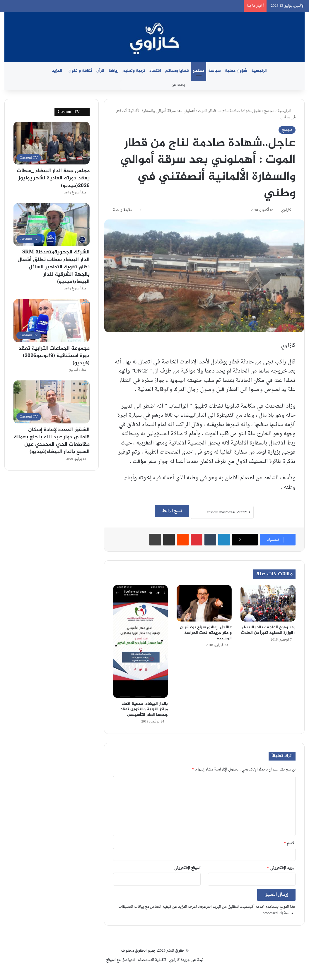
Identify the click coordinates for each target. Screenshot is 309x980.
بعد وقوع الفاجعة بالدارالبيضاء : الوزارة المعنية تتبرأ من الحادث (268, 630)
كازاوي (286, 210)
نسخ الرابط (172, 511)
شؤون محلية (236, 71)
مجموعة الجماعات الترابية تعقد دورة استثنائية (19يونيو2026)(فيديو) (54, 356)
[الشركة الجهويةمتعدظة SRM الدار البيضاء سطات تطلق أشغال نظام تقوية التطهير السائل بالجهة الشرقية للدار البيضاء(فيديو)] (52, 224)
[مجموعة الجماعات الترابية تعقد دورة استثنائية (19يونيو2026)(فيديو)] (52, 320)
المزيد (57, 71)
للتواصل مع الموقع (120, 960)
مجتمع (199, 71)
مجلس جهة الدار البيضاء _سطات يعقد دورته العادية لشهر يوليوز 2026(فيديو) (53, 178)
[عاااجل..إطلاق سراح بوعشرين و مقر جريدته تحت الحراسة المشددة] (204, 603)
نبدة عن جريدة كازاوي (186, 960)
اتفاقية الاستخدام (152, 960)
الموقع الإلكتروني (187, 868)
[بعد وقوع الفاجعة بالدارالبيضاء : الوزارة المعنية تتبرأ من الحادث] (268, 603)
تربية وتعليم (134, 71)
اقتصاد (155, 71)
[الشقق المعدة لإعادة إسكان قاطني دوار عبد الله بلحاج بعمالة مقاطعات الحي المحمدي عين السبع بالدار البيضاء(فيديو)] (52, 402)
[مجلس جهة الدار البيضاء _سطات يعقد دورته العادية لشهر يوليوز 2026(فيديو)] (52, 143)
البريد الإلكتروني (281, 868)
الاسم (290, 843)
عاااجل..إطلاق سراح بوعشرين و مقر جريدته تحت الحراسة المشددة (206, 633)
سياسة (215, 71)
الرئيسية (259, 71)
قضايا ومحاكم (177, 71)
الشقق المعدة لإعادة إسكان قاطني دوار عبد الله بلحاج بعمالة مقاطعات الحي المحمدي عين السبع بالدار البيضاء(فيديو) (52, 441)
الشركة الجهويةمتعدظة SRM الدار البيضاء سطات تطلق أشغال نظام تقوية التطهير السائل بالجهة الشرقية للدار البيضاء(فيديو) (54, 267)
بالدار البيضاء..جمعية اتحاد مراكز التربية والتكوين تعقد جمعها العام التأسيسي (144, 709)
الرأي (100, 71)
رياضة (113, 71)
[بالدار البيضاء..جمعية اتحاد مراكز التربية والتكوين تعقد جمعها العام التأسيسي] (141, 641)
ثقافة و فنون (80, 71)
